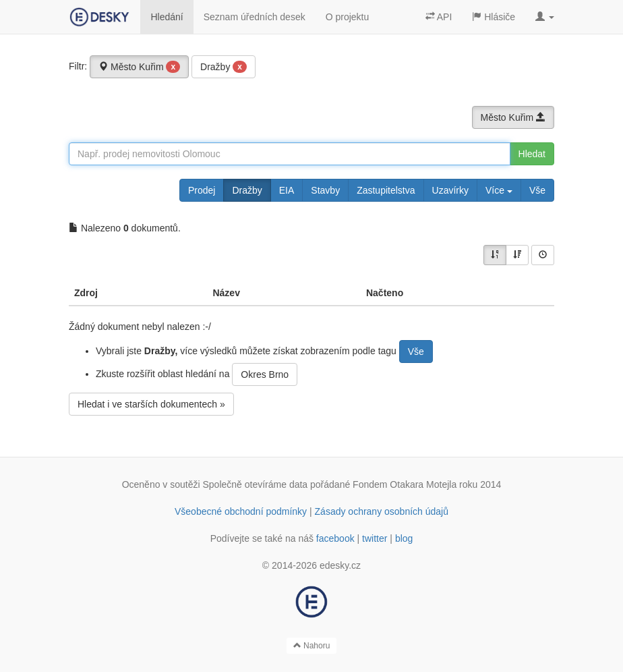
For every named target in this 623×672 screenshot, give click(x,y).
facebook (335, 538)
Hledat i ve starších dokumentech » (151, 404)
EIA (287, 190)
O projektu (348, 17)
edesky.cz (340, 565)
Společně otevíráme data (256, 484)
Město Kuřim (139, 67)
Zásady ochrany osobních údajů (382, 511)
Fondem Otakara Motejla (405, 484)
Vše (537, 190)
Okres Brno (265, 374)
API (439, 17)
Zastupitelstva (386, 190)
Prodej (202, 190)
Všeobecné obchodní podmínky (241, 511)
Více (499, 190)
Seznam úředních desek (255, 17)
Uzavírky (450, 190)
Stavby (325, 190)
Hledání (167, 17)
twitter (375, 538)
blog (404, 538)
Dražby (224, 67)
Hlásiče (494, 17)
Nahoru (312, 646)
